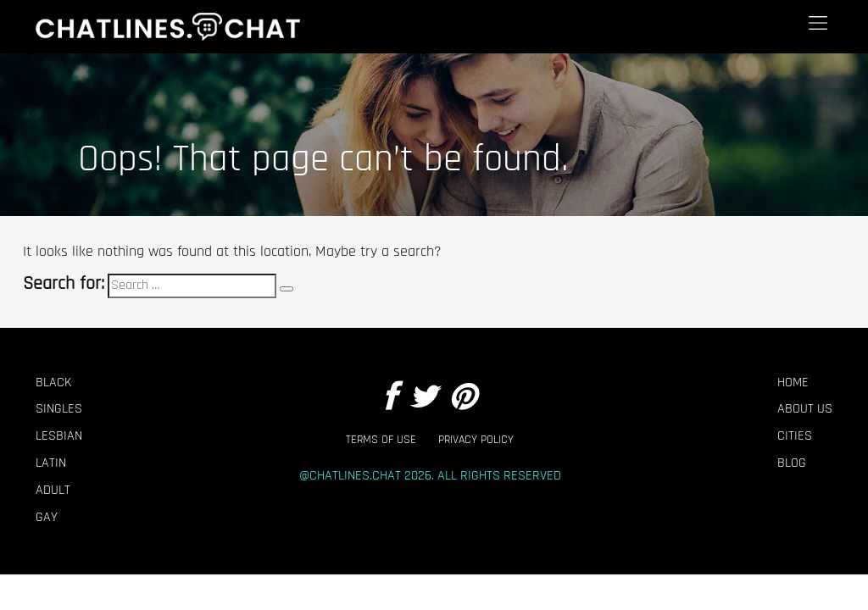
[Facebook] (390, 399)
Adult (53, 491)
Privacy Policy (476, 440)
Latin (51, 463)
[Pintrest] (463, 399)
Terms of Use (381, 440)
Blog (792, 463)
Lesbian (59, 436)
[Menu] (818, 23)
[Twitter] (423, 399)
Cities (795, 436)
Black (53, 383)
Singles (59, 409)
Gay (47, 518)
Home (793, 383)
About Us (805, 409)
